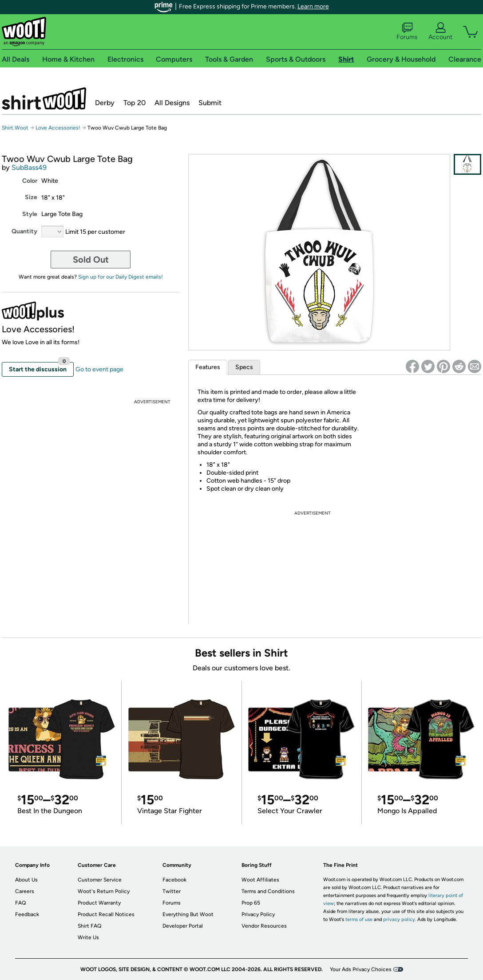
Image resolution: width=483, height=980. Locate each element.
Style (30, 214)
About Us (26, 880)
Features (208, 367)
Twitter (172, 891)
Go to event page (99, 369)
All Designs (172, 103)
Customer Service (100, 880)
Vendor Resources (264, 926)
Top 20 (135, 103)
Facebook (174, 880)
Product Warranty (99, 903)
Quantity (24, 231)
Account (440, 31)
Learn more (313, 6)
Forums (407, 31)
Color (30, 181)
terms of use (359, 919)
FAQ (20, 903)
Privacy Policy (258, 914)
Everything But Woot (188, 914)
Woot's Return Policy (104, 891)
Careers (25, 891)
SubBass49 (29, 167)
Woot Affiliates (260, 880)
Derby (105, 103)
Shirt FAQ (89, 926)
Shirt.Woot (44, 98)
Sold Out (91, 260)
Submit (210, 103)
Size (31, 197)
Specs (244, 367)
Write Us (88, 937)
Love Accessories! (58, 128)
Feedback (27, 914)
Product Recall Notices (106, 914)
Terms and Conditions (268, 891)
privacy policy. (400, 919)
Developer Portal (183, 926)
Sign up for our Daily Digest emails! (121, 277)
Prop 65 (251, 903)
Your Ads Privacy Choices (361, 969)
